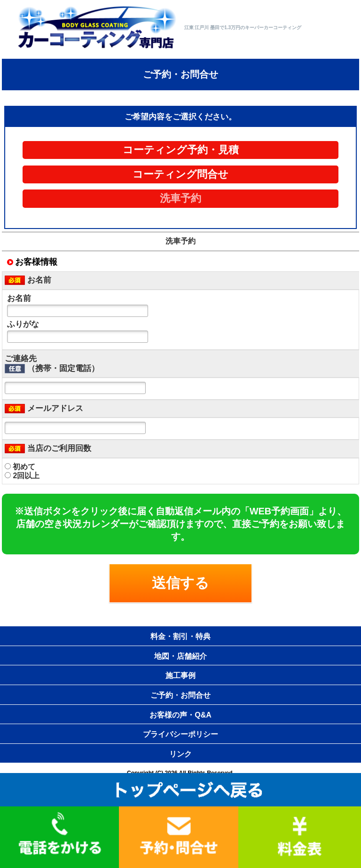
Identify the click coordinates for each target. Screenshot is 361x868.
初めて (20, 467)
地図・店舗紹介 (180, 656)
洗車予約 (180, 198)
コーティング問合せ (180, 174)
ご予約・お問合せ (180, 695)
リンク (180, 754)
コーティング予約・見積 (181, 150)
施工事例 (180, 675)
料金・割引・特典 (180, 636)
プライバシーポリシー (180, 734)
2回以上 (22, 476)
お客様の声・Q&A (180, 715)
